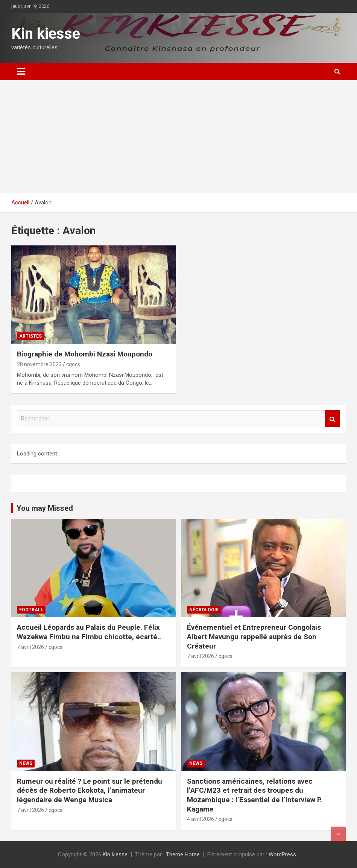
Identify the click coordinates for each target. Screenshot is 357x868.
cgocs (73, 364)
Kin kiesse (46, 34)
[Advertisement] (178, 137)
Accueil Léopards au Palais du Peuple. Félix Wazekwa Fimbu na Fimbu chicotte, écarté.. (89, 632)
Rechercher (333, 419)
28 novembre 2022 (39, 364)
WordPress (282, 854)
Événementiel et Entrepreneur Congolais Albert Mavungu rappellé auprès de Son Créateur (254, 637)
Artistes (30, 336)
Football (31, 610)
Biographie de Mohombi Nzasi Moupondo (85, 354)
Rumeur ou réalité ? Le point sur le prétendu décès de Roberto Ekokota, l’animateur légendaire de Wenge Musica (90, 790)
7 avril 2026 (30, 647)
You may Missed (45, 508)
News (26, 763)
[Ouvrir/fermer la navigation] (21, 72)
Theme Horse (183, 854)
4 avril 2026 (201, 819)
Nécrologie (204, 610)
